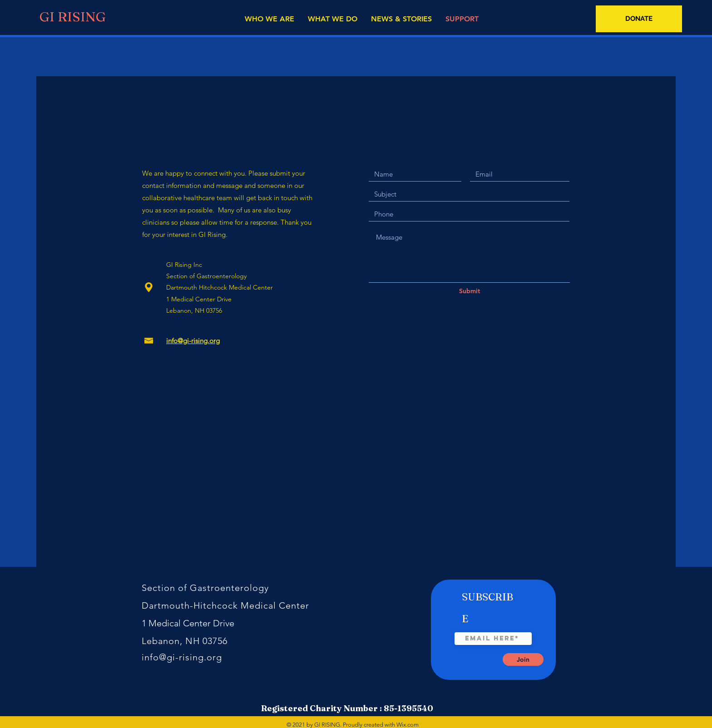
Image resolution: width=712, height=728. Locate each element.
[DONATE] (639, 19)
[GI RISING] (70, 17)
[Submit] (470, 291)
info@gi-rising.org (182, 657)
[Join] (523, 659)
